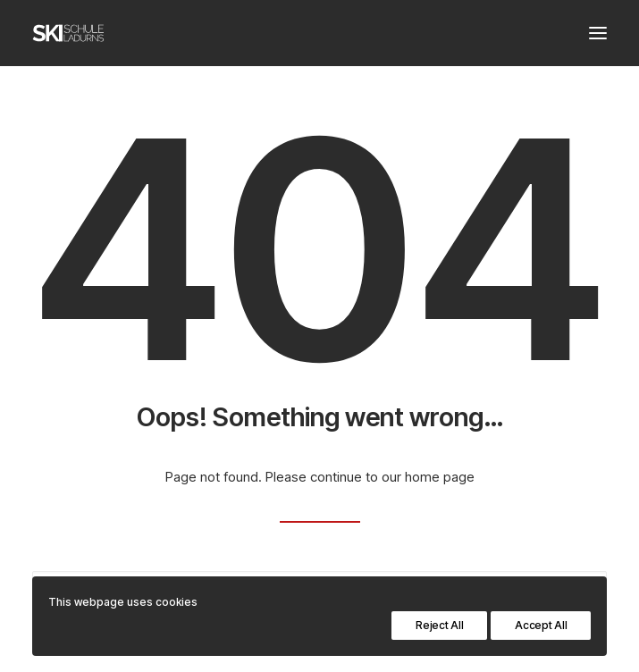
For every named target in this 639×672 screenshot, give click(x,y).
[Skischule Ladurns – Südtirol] (68, 33)
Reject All (439, 625)
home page (440, 477)
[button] (598, 33)
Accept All (541, 625)
